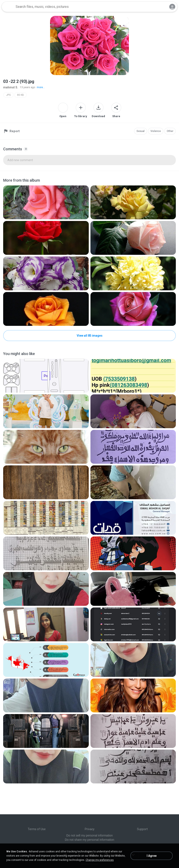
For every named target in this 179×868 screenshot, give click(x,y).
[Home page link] (8, 7)
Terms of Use (37, 829)
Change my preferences (100, 860)
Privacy (90, 829)
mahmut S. (11, 87)
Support (142, 829)
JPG (8, 95)
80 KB (20, 95)
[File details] (46, 202)
